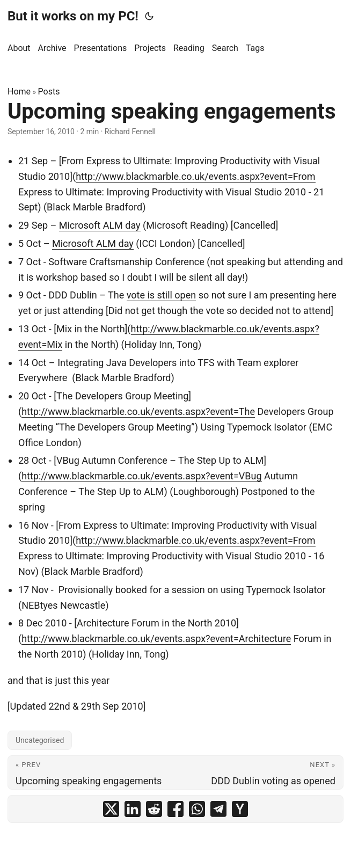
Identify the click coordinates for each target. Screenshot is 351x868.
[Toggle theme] (149, 16)
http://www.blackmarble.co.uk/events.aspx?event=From (195, 176)
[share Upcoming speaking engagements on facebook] (175, 809)
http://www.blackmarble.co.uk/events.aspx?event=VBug (141, 476)
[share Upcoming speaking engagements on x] (111, 809)
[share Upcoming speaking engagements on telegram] (218, 809)
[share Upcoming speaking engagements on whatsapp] (197, 809)
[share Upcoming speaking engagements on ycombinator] (240, 809)
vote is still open (162, 295)
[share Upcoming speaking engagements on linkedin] (133, 809)
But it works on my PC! (73, 16)
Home (19, 92)
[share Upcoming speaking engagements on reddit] (154, 809)
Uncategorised (40, 740)
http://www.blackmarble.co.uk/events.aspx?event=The (138, 411)
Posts (49, 92)
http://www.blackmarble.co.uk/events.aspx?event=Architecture (156, 639)
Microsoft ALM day (100, 225)
